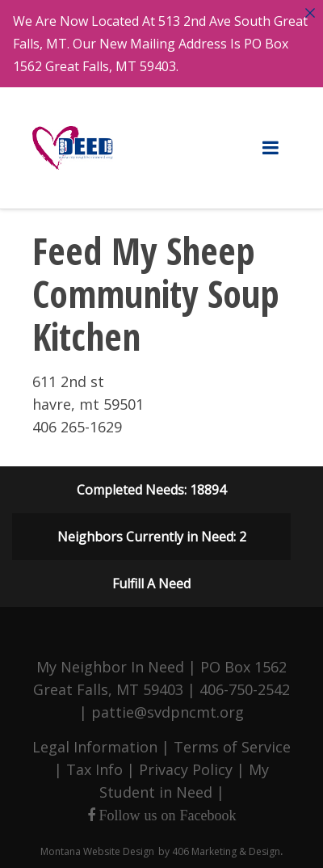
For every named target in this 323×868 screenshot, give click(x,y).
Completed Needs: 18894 (151, 489)
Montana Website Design (97, 851)
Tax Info (94, 769)
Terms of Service (232, 746)
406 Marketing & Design (226, 851)
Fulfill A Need (151, 583)
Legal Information (95, 746)
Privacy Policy (186, 769)
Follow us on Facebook (166, 815)
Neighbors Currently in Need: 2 (152, 536)
